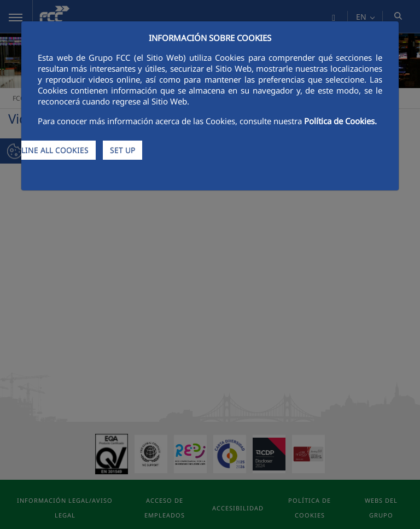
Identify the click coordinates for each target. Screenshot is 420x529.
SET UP (122, 150)
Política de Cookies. (340, 121)
